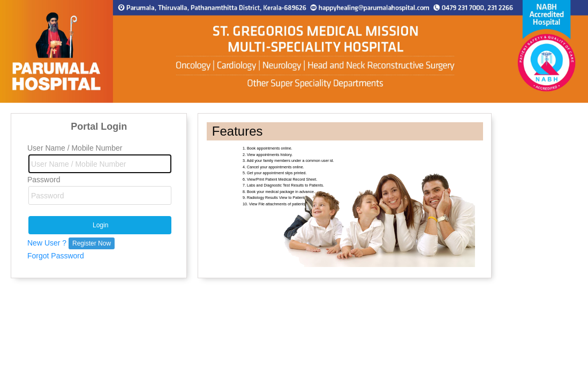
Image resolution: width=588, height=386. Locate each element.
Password (44, 180)
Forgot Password (56, 256)
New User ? (71, 243)
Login (100, 225)
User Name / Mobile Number (75, 148)
